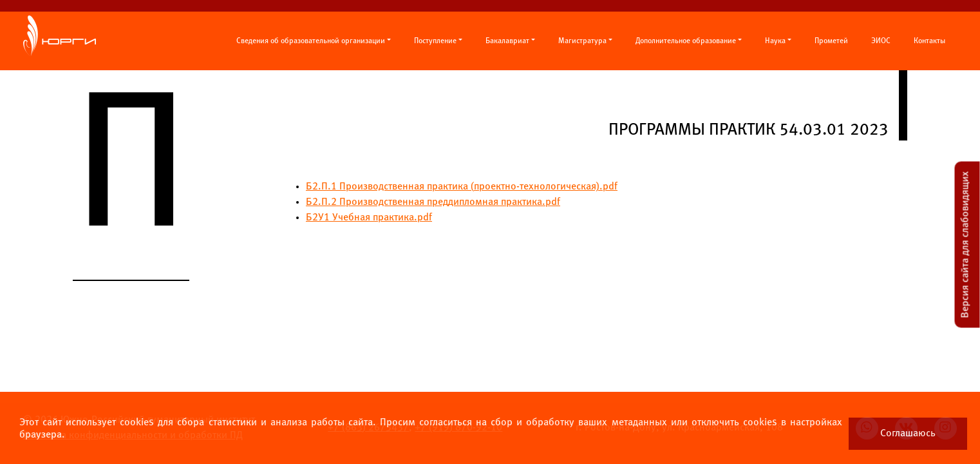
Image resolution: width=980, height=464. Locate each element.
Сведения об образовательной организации (311, 41)
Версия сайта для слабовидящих (966, 245)
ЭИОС (881, 41)
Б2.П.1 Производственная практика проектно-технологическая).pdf (462, 187)
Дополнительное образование (686, 41)
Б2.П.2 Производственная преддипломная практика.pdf (433, 202)
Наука (775, 41)
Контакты (929, 41)
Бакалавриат (507, 41)
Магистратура (582, 41)
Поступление (435, 41)
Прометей (831, 41)
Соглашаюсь (908, 433)
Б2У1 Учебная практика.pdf (369, 217)
